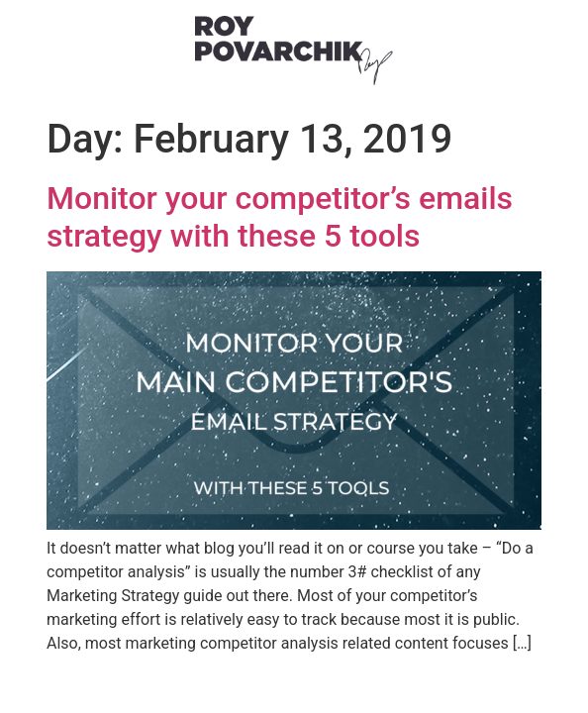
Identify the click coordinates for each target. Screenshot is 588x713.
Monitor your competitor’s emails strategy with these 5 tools (280, 217)
